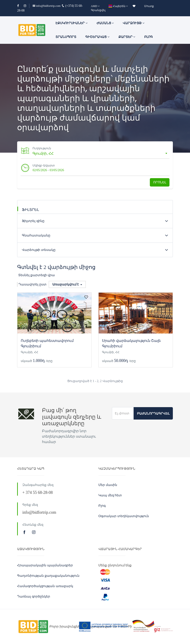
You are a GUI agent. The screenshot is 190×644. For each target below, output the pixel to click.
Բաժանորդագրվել (153, 414)
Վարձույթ (134, 23)
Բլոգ (148, 37)
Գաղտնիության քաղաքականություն (48, 576)
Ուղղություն (42, 148)
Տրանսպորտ (66, 37)
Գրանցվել (98, 10)
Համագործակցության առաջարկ (45, 586)
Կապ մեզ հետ (110, 495)
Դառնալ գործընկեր (34, 596)
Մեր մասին (108, 485)
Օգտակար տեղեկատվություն (124, 516)
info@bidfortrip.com (47, 6)
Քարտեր (127, 37)
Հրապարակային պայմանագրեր (45, 565)
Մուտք (149, 6)
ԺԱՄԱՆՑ (105, 23)
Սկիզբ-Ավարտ (44, 165)
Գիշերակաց (97, 37)
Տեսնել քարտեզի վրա (37, 275)
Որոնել (160, 182)
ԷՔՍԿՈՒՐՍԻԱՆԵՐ (72, 23)
